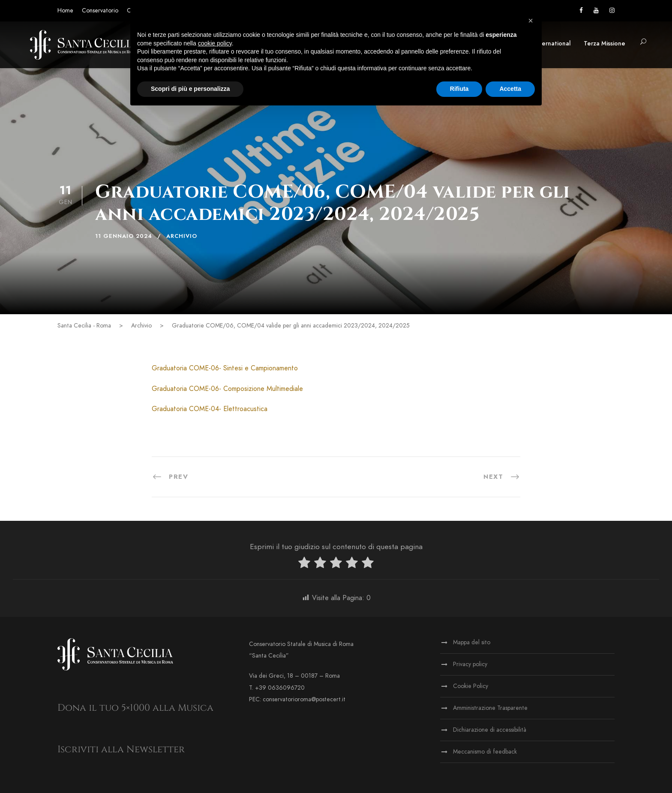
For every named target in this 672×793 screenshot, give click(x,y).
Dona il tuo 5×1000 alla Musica (135, 708)
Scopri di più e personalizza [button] (190, 89)
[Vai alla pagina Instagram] (612, 11)
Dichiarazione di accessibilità (490, 730)
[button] (643, 42)
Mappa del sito (472, 642)
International (552, 44)
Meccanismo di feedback (485, 752)
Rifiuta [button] (459, 89)
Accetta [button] (510, 89)
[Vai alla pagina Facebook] (581, 11)
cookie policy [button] (215, 43)
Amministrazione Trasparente (490, 708)
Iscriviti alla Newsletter (121, 749)
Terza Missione (604, 44)
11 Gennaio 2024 (124, 236)
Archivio (182, 236)
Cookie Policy (471, 686)
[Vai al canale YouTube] (596, 11)
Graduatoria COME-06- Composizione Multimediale (227, 389)
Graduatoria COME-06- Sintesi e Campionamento (225, 368)
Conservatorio (100, 11)
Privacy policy (470, 664)
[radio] (304, 564)
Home (65, 11)
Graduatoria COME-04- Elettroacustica (210, 409)
